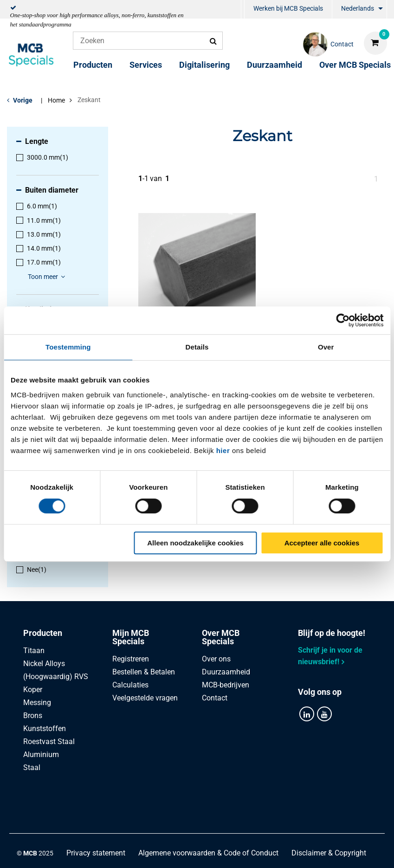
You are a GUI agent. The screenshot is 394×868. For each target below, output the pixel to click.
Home (56, 100)
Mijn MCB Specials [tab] (131, 637)
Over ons (216, 659)
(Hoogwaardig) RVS (56, 677)
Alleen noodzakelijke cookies (195, 543)
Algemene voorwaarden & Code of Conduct (208, 813)
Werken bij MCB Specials (288, 8)
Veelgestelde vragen (145, 698)
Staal (32, 768)
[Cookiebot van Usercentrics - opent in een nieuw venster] (343, 320)
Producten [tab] (43, 633)
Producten (93, 65)
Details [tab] (197, 347)
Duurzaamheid (275, 65)
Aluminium (41, 755)
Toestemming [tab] (68, 347)
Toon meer (48, 277)
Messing (37, 703)
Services (146, 65)
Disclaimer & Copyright (329, 813)
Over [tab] (326, 347)
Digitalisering (204, 65)
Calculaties (130, 685)
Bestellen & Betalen (144, 672)
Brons (33, 716)
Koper (33, 690)
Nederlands (358, 8)
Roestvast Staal (49, 742)
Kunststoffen (45, 729)
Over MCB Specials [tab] (221, 637)
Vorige (23, 100)
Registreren (131, 659)
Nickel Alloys (44, 664)
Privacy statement (96, 813)
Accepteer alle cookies (322, 543)
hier (223, 450)
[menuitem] (243, 10)
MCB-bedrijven (226, 685)
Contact (215, 698)
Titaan (34, 651)
